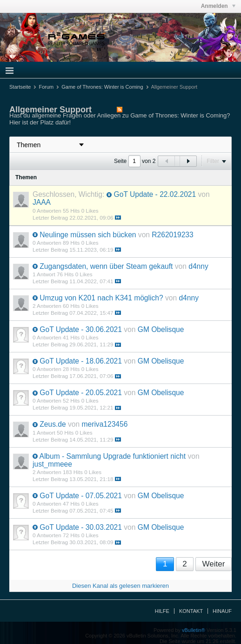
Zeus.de (53, 424)
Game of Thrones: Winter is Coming (102, 87)
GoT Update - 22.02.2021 (155, 194)
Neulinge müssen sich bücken (88, 235)
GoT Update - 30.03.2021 (81, 527)
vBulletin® (194, 630)
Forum (46, 87)
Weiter (214, 564)
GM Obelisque (161, 329)
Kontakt (191, 611)
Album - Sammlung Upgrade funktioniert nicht (112, 456)
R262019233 (172, 235)
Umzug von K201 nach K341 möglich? (101, 298)
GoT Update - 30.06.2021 (81, 329)
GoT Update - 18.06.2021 (81, 361)
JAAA (42, 202)
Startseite (20, 87)
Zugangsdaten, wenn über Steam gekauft (106, 266)
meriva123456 (105, 424)
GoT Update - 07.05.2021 (81, 496)
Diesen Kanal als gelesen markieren (120, 586)
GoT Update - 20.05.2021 (81, 393)
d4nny (198, 266)
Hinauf (222, 611)
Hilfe (162, 611)
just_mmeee (52, 464)
